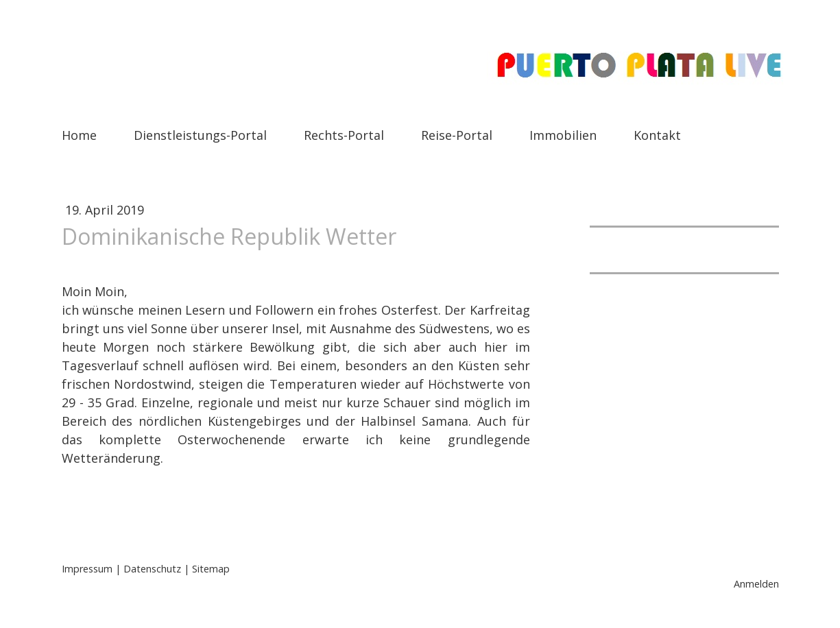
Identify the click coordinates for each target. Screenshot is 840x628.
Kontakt (657, 135)
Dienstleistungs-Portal (200, 135)
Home (79, 135)
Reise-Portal (457, 135)
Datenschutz (152, 569)
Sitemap (211, 569)
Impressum (87, 569)
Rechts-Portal (344, 135)
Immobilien (563, 135)
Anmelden (756, 584)
